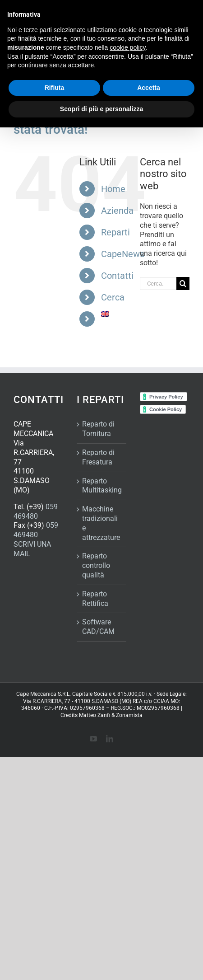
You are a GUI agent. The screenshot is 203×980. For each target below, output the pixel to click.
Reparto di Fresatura (98, 457)
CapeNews (123, 254)
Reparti (115, 232)
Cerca (113, 297)
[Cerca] (183, 284)
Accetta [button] (149, 88)
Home (113, 189)
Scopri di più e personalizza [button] (101, 109)
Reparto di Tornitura (98, 429)
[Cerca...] (158, 284)
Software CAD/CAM (98, 627)
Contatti (117, 276)
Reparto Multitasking (102, 486)
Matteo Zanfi (95, 715)
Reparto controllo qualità (96, 565)
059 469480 (36, 511)
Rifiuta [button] (55, 88)
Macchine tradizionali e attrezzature (101, 523)
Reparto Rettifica (95, 599)
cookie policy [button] (127, 47)
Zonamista (129, 715)
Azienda (117, 211)
